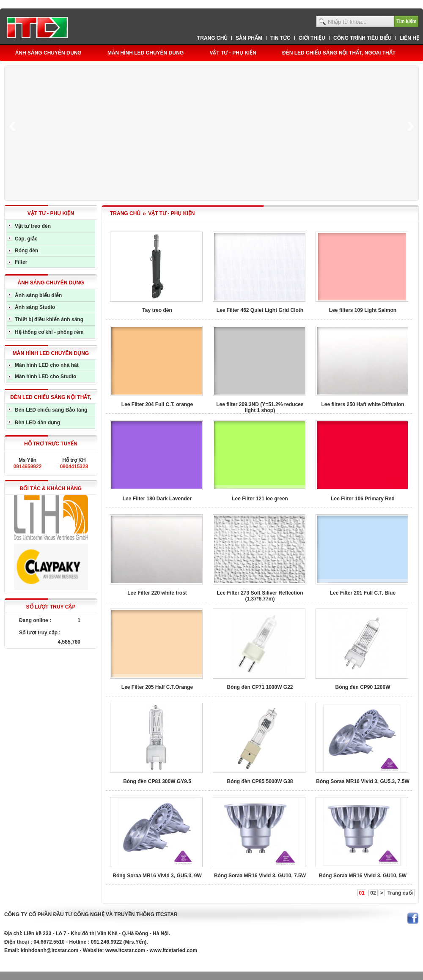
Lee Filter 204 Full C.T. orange (157, 404)
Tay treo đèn (157, 310)
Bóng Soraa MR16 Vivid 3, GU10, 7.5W (260, 876)
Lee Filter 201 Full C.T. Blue (363, 593)
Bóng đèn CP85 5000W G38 (260, 781)
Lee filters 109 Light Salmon (363, 310)
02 (373, 893)
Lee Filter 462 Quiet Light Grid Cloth (260, 310)
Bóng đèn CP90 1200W (363, 687)
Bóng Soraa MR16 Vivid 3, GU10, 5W (363, 876)
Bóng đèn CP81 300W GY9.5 (157, 781)
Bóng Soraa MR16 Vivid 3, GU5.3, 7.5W (363, 781)
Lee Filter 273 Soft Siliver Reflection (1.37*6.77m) (260, 596)
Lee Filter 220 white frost (157, 593)
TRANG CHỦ (125, 213)
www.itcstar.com (125, 950)
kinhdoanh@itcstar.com (49, 950)
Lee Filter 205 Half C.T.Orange (157, 687)
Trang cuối (400, 893)
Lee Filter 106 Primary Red (363, 499)
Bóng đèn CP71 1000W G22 (260, 687)
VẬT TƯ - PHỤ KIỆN (171, 213)
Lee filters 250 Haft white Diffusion (363, 404)
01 (362, 893)
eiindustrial (18, 963)
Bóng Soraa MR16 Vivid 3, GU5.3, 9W (157, 876)
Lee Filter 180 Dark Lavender (157, 499)
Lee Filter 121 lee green (260, 499)
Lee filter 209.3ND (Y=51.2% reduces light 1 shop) (260, 407)
